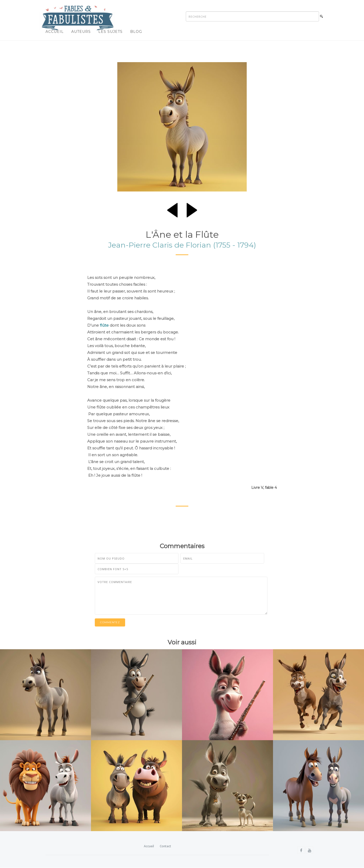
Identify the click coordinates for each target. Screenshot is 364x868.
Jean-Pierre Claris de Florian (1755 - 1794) (182, 245)
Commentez (110, 623)
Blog (136, 32)
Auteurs (81, 32)
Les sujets (110, 32)
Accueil (55, 32)
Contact (165, 846)
